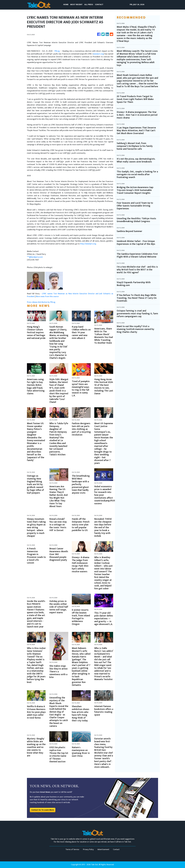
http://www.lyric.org (88, 244)
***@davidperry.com (35, 257)
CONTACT (99, 5)
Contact (116, 850)
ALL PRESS (89, 5)
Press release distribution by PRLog (41, 302)
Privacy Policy (88, 850)
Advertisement (103, 850)
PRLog (57, 51)
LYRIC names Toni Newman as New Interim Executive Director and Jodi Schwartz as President (70, 295)
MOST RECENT (76, 5)
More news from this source (47, 297)
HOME (66, 5)
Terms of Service (72, 850)
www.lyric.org (98, 54)
